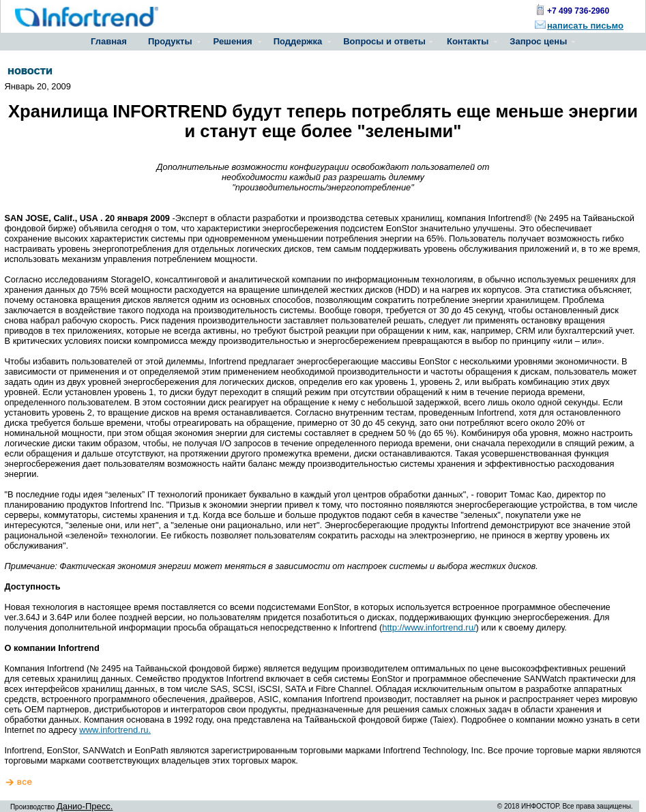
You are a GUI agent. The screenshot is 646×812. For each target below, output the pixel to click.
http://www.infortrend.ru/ (429, 627)
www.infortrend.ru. (115, 730)
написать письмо (585, 26)
